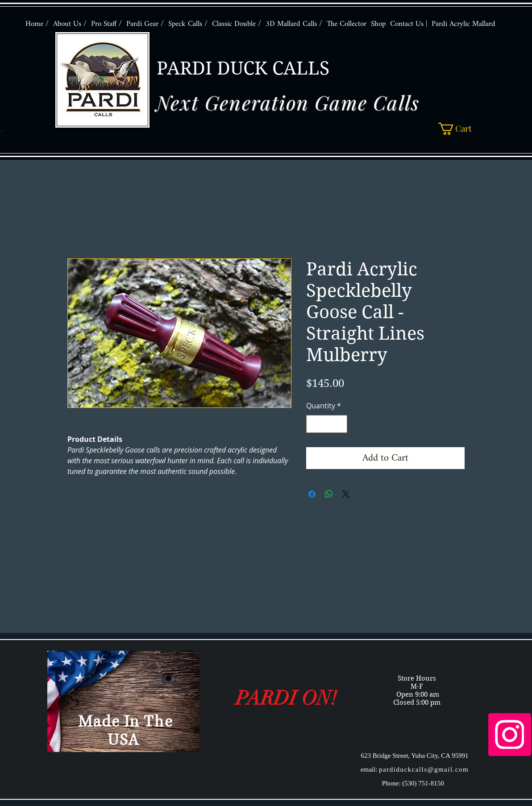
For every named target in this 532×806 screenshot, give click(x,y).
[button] (460, 129)
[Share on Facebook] (312, 494)
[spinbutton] (327, 424)
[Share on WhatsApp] (329, 494)
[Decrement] (314, 424)
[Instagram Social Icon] (510, 735)
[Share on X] (346, 494)
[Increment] (340, 424)
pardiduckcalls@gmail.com (424, 769)
